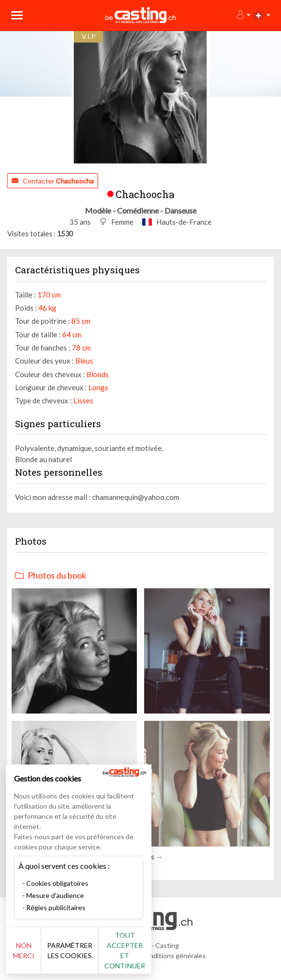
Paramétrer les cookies (70, 950)
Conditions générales (173, 955)
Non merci (24, 950)
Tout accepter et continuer (125, 950)
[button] (243, 15)
